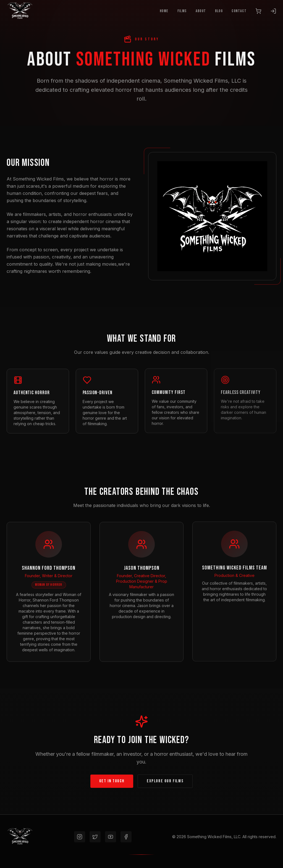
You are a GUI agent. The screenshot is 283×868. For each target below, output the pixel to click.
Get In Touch (112, 781)
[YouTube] (111, 837)
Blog (219, 11)
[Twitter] (95, 837)
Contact (239, 11)
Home (164, 11)
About (201, 11)
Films (182, 11)
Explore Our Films (165, 781)
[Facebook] (126, 837)
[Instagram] (80, 837)
